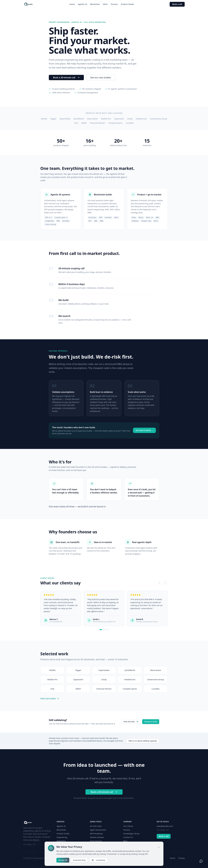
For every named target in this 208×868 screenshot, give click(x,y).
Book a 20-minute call (66, 77)
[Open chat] (201, 861)
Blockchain (95, 4)
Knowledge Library (132, 834)
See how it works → (144, 430)
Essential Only (79, 860)
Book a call (177, 4)
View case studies (50, 698)
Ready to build (151, 722)
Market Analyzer (97, 837)
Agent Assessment (98, 830)
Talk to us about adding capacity (143, 741)
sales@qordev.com (165, 826)
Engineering (62, 837)
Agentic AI (83, 4)
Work (105, 4)
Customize (98, 860)
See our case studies (101, 77)
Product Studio (127, 4)
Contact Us (128, 837)
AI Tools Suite (96, 826)
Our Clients (128, 826)
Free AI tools (131, 722)
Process (114, 4)
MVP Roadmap (96, 834)
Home (72, 4)
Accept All (63, 860)
